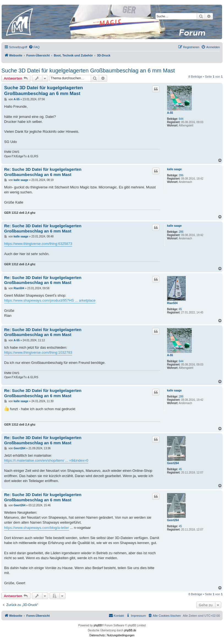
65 (180, 309)
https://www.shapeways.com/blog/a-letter (37, 528)
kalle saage (174, 169)
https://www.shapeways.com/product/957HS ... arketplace (50, 300)
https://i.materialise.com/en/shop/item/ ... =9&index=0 (46, 460)
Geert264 (173, 463)
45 (180, 469)
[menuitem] (34, 47)
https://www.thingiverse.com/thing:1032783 (38, 352)
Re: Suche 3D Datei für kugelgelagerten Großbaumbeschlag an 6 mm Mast (43, 172)
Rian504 (172, 303)
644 (181, 119)
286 (181, 175)
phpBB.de (130, 630)
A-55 (170, 113)
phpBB (98, 625)
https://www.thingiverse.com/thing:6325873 (38, 244)
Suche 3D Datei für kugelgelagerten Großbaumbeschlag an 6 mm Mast (88, 71)
